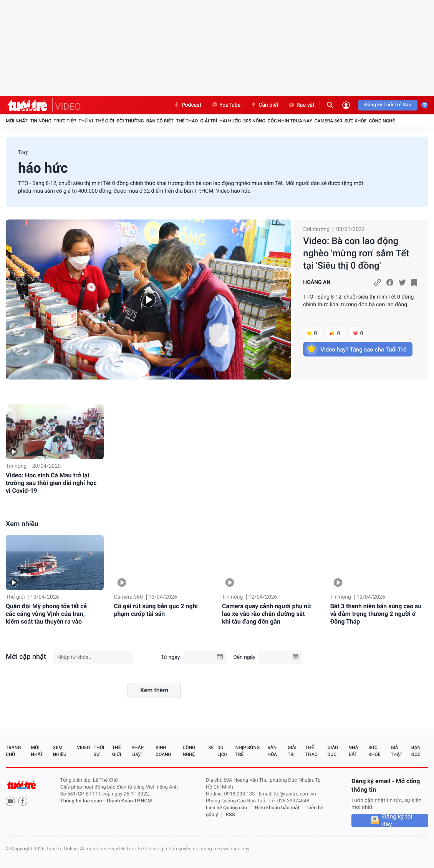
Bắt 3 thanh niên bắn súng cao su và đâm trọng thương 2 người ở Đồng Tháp (376, 614)
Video (83, 748)
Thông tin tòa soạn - (83, 801)
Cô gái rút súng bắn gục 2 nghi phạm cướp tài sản (156, 610)
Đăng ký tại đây (397, 820)
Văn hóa (272, 751)
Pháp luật (137, 751)
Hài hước (230, 121)
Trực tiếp (65, 121)
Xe (211, 748)
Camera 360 (328, 121)
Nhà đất (353, 751)
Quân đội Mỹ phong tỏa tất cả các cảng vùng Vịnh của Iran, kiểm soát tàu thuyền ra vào (46, 614)
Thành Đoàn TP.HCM (129, 801)
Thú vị (86, 121)
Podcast (187, 105)
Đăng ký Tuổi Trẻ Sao (388, 105)
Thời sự (99, 751)
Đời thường (130, 121)
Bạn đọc (416, 751)
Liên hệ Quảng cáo (227, 808)
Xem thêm (154, 690)
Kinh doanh (163, 751)
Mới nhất (17, 121)
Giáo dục (333, 751)
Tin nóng (41, 121)
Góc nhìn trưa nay (290, 121)
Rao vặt (301, 105)
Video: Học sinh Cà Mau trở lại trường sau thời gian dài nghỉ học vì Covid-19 (51, 483)
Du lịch (222, 751)
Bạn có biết (160, 121)
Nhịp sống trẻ (248, 751)
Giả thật (396, 751)
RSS (230, 815)
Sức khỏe (356, 121)
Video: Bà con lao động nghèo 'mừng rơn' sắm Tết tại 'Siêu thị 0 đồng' (356, 253)
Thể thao (187, 121)
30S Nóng (254, 121)
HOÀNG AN (317, 282)
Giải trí (209, 121)
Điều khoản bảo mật (277, 808)
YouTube (226, 105)
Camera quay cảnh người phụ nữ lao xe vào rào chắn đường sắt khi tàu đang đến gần (267, 614)
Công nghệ (382, 121)
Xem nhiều (22, 524)
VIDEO (68, 107)
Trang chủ (13, 751)
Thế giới (105, 121)
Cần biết (264, 105)
